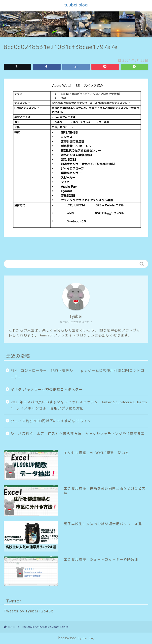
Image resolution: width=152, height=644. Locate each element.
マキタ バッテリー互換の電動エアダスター (47, 389)
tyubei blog (76, 5)
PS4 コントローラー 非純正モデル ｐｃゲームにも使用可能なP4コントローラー (77, 374)
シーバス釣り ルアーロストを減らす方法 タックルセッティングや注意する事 (78, 434)
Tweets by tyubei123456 (29, 611)
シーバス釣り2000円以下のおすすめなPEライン (51, 421)
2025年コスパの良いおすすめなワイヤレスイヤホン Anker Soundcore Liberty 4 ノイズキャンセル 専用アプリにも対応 (79, 405)
